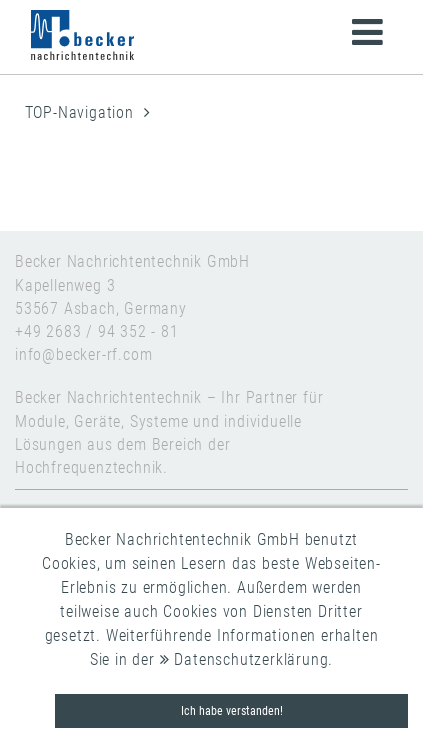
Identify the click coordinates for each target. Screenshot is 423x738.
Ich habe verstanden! (232, 711)
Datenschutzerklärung (244, 659)
